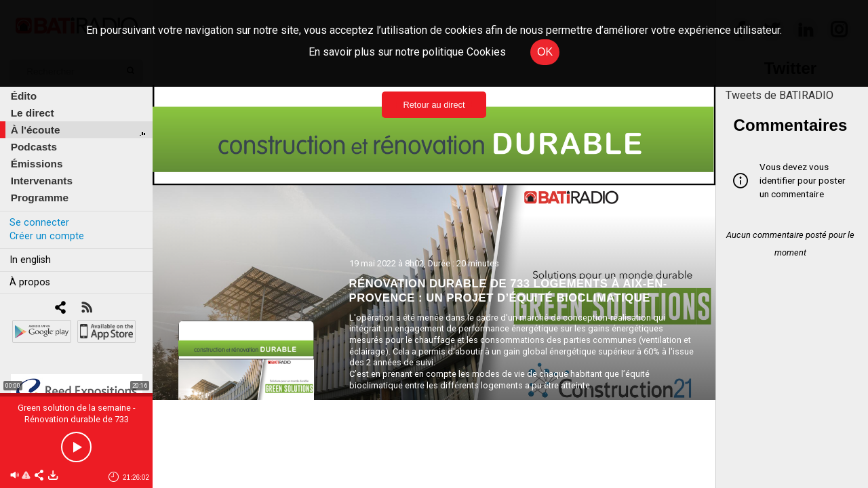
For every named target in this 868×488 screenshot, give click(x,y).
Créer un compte (47, 236)
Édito (24, 96)
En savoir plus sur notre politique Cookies (407, 52)
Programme (40, 198)
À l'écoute (36, 130)
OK (545, 52)
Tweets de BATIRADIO (780, 95)
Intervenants (42, 181)
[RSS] (86, 309)
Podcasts (34, 147)
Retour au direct (434, 105)
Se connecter (39, 223)
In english (30, 260)
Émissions (37, 164)
